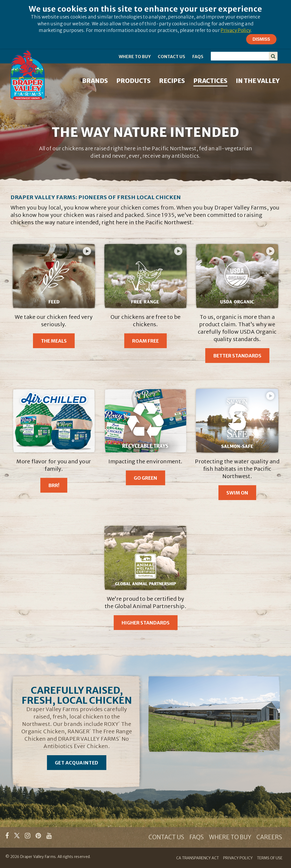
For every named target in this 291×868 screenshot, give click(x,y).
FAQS (198, 57)
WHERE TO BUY (135, 57)
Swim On (237, 493)
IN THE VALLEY (258, 81)
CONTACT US (171, 57)
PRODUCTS (133, 81)
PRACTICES (210, 81)
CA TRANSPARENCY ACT (198, 858)
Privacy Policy (236, 30)
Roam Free (145, 341)
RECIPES (172, 81)
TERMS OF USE (270, 858)
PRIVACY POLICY (238, 858)
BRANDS (95, 81)
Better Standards (237, 356)
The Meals (54, 341)
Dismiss (261, 39)
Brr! (54, 485)
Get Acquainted (77, 763)
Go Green (145, 478)
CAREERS (269, 837)
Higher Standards (146, 623)
